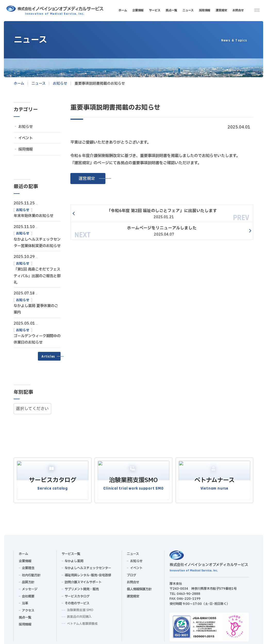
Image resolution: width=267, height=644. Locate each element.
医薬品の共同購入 (79, 615)
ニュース (133, 552)
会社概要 (28, 595)
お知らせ (26, 127)
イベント (26, 138)
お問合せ (133, 580)
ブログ (131, 573)
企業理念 (28, 566)
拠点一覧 (25, 616)
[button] (88, 179)
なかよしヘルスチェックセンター (88, 566)
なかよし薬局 (74, 559)
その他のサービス (77, 602)
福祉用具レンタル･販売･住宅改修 (88, 573)
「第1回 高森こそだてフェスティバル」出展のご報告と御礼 (37, 276)
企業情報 (25, 559)
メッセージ (30, 587)
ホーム (23, 552)
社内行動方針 (31, 573)
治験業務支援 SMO (80, 608)
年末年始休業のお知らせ (34, 216)
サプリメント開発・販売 (82, 587)
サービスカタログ (77, 595)
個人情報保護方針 (139, 587)
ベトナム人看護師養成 (82, 622)
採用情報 (26, 149)
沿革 (25, 602)
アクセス (28, 609)
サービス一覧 (71, 552)
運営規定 (133, 595)
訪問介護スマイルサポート (83, 580)
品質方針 (28, 580)
